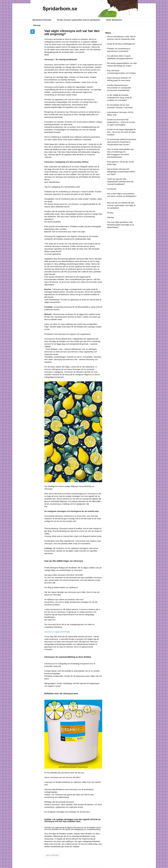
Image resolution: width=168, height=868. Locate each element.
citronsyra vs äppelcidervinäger (57, 632)
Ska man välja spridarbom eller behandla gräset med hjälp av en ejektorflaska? (121, 225)
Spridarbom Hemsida (42, 20)
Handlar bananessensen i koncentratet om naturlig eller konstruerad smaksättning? (119, 88)
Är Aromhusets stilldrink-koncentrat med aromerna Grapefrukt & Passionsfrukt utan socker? (122, 142)
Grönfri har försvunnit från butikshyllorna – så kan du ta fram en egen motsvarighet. (121, 122)
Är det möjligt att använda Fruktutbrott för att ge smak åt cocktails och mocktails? (119, 98)
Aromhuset (112, 189)
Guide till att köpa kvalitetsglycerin (121, 44)
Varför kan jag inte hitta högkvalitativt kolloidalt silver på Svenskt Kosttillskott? (120, 182)
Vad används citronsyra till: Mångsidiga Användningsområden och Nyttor (121, 172)
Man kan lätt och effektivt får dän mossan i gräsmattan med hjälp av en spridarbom (121, 205)
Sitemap (37, 25)
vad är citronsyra (52, 855)
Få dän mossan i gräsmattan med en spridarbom (79, 20)
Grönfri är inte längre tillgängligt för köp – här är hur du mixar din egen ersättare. (122, 132)
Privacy (110, 213)
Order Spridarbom (114, 20)
